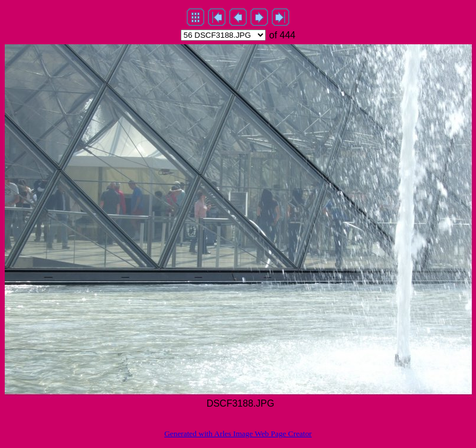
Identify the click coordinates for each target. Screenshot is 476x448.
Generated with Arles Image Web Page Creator (238, 434)
